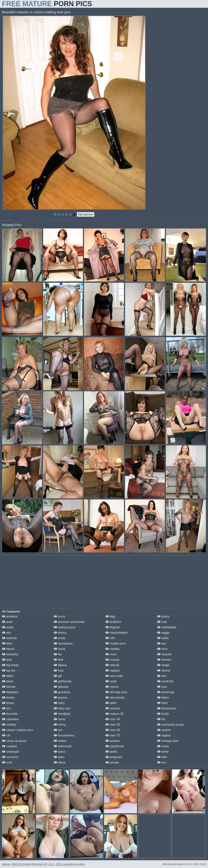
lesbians (113, 622)
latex (59, 757)
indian (60, 741)
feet (58, 660)
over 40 (113, 719)
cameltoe (10, 719)
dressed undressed (69, 622)
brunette (10, 714)
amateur (10, 616)
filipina (60, 665)
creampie (10, 752)
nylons (112, 687)
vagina (164, 735)
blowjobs (10, 692)
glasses (61, 687)
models (113, 649)
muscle (112, 660)
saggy (163, 633)
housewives (64, 735)
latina (60, 762)
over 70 (113, 735)
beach (8, 649)
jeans (60, 752)
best (7, 660)
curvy (60, 616)
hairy (59, 703)
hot (58, 730)
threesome (167, 708)
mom (111, 654)
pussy (163, 616)
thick (162, 703)
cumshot (10, 757)
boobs (8, 698)
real (162, 622)
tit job (163, 714)
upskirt (164, 730)
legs (110, 616)
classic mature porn (18, 730)
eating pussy (64, 627)
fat (58, 654)
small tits (165, 681)
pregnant (114, 757)
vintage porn (168, 741)
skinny (164, 671)
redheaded (167, 627)
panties (113, 741)
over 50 (113, 725)
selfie (163, 638)
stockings (166, 692)
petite (111, 752)
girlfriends (63, 681)
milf (110, 638)
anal (7, 622)
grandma (62, 692)
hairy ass (62, 708)
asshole (9, 638)
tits (161, 719)
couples (9, 746)
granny (61, 698)
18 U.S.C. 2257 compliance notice (64, 864)
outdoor (113, 708)
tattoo (163, 698)
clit (6, 735)
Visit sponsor (86, 214)
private (112, 762)
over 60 (113, 730)
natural (112, 665)
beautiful (10, 654)
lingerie (113, 627)
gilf (58, 676)
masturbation (116, 633)
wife (162, 757)
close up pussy (14, 741)
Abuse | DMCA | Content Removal (22, 864)
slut (162, 676)
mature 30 (114, 714)
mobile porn (116, 643)
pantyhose (115, 746)
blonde (9, 687)
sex (162, 643)
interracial (63, 746)
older (111, 703)
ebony (60, 633)
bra (6, 708)
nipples (112, 671)
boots (8, 703)
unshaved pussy (170, 725)
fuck (59, 671)
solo (162, 687)
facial (59, 649)
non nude (114, 676)
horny (60, 725)
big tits (9, 671)
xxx (162, 762)
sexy (162, 649)
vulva (163, 746)
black (8, 681)
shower (164, 660)
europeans (63, 643)
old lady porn (116, 692)
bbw (7, 643)
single (163, 665)
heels (60, 719)
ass (6, 633)
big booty (10, 665)
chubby (9, 725)
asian (8, 627)
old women (115, 698)
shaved (164, 654)
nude (111, 681)
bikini (8, 676)
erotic (60, 638)
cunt (7, 762)
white (163, 752)
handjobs (62, 714)
